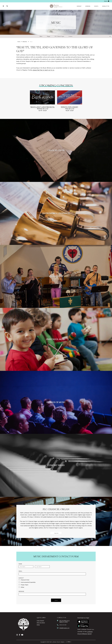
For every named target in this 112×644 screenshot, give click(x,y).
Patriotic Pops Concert (70, 107)
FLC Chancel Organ (59, 36)
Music (41, 36)
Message (21, 591)
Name (20, 564)
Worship (79, 6)
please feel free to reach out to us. (44, 70)
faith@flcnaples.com (64, 628)
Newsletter (106, 6)
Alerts (107, 1)
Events (96, 6)
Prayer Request (40, 621)
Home (19, 42)
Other (22, 587)
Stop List (56, 533)
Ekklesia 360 (69, 642)
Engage (49, 36)
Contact (70, 36)
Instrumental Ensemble (28, 582)
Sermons (88, 6)
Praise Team (25, 585)
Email (20, 571)
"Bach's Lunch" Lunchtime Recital (42, 107)
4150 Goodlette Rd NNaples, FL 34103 (64, 621)
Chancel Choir (25, 580)
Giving (38, 625)
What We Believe (41, 623)
